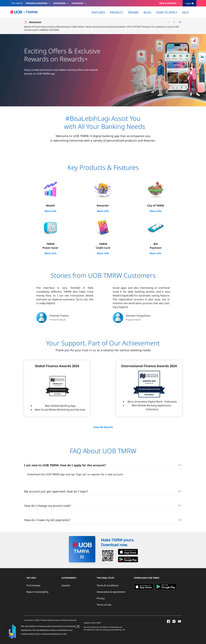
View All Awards (103, 427)
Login (190, 3)
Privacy (101, 598)
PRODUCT (117, 12)
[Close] (78, 626)
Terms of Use (104, 604)
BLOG (147, 12)
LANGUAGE (77, 3)
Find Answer (33, 585)
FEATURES (98, 12)
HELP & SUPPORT (168, 3)
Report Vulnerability (38, 591)
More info (50, 211)
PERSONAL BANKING (37, 3)
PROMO (133, 12)
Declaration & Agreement (111, 591)
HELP (185, 12)
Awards (66, 585)
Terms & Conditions (108, 585)
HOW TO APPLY (167, 12)
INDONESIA (59, 3)
